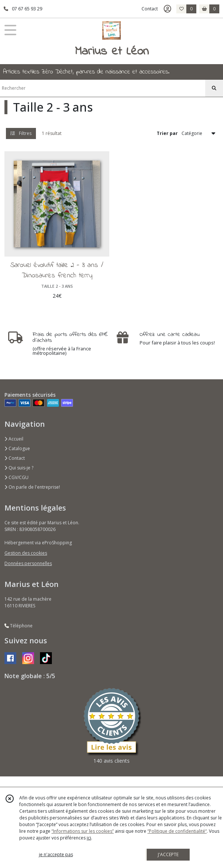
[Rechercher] (214, 88)
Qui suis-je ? (19, 468)
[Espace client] (167, 9)
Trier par (167, 133)
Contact (150, 9)
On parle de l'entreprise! (32, 487)
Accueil (14, 439)
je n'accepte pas (56, 854)
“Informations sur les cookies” (83, 831)
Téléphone (19, 626)
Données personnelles (28, 563)
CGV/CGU (16, 477)
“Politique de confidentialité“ (177, 831)
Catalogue (17, 448)
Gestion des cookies (26, 553)
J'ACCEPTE (168, 854)
